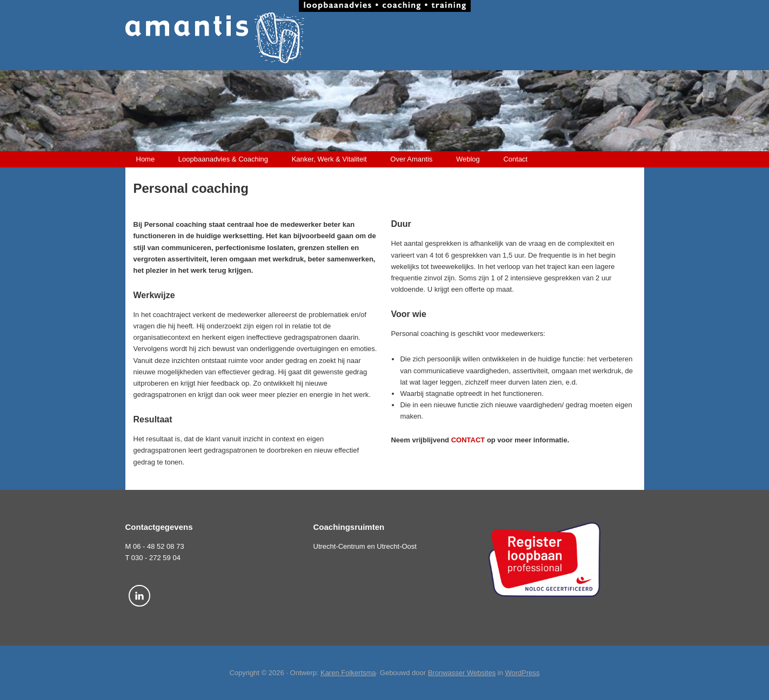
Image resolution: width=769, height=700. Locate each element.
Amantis (385, 38)
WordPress (523, 673)
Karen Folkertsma (348, 673)
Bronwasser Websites (462, 673)
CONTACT (468, 440)
